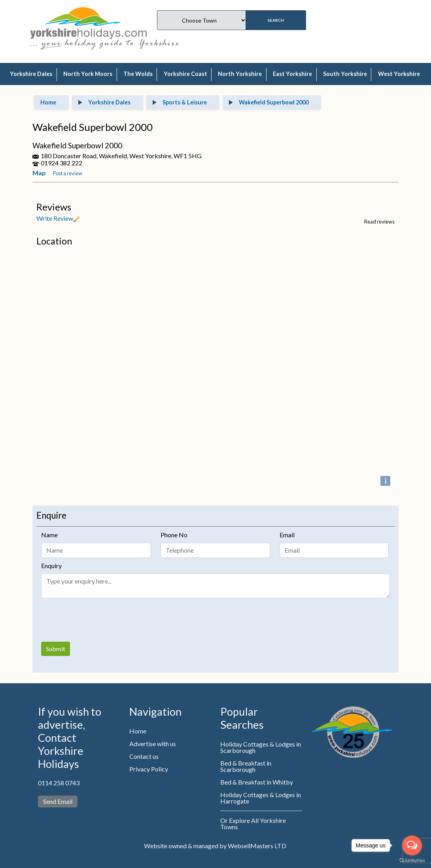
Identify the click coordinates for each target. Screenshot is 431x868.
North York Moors (88, 74)
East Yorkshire (292, 74)
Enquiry (51, 566)
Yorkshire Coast (185, 74)
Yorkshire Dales (31, 74)
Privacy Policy (149, 769)
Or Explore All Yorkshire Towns (253, 823)
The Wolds (138, 74)
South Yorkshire (345, 74)
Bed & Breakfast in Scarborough (246, 766)
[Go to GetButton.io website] (412, 860)
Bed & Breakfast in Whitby (257, 782)
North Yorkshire (240, 74)
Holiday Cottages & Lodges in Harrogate (261, 798)
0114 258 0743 (59, 783)
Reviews (54, 207)
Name (49, 535)
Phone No (174, 535)
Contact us (144, 756)
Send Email (58, 801)
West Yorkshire (399, 74)
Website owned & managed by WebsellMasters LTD (215, 846)
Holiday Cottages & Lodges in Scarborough (261, 747)
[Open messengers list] (412, 845)
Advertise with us (153, 744)
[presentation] (101, 620)
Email (287, 535)
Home (138, 731)
